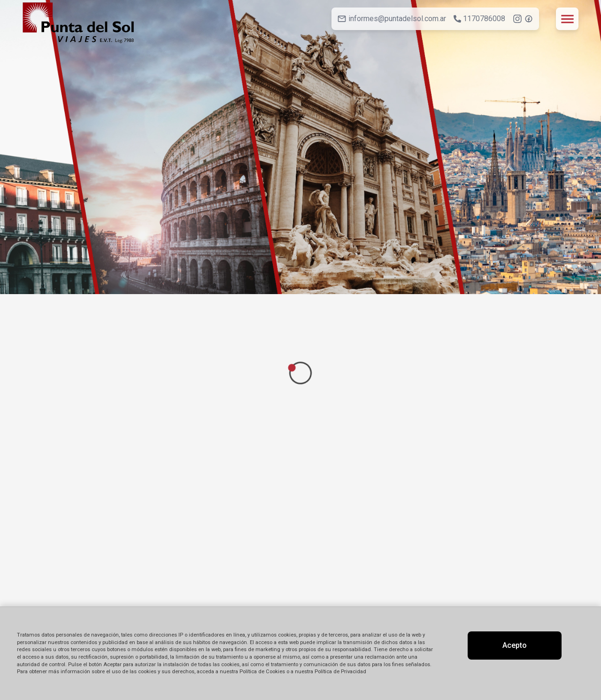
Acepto (515, 645)
